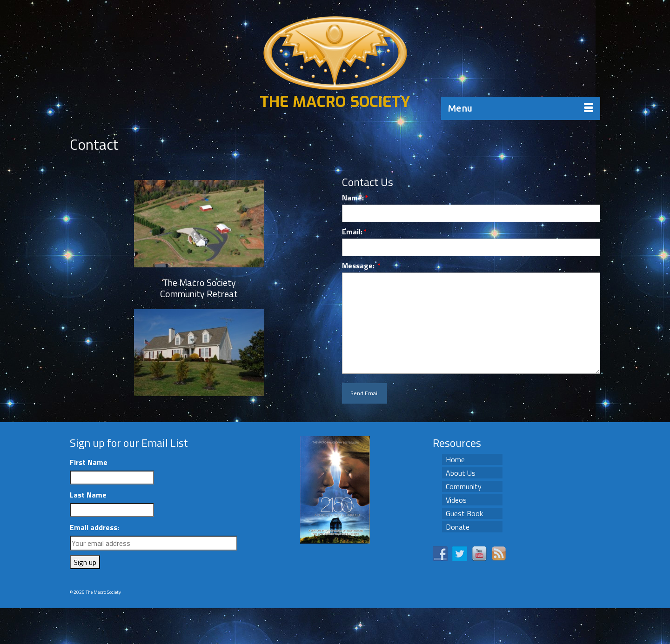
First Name (89, 462)
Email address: (94, 527)
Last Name (88, 495)
